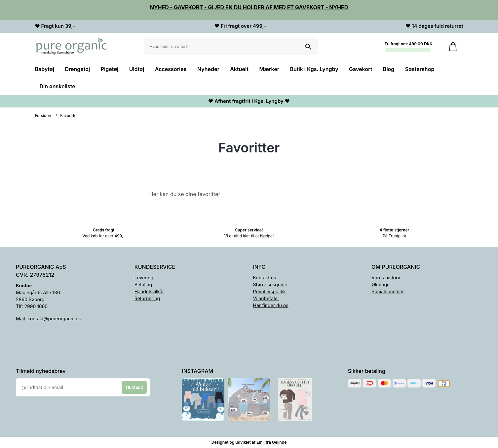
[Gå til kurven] (453, 47)
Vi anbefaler (266, 298)
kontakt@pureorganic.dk (54, 319)
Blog (389, 69)
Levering (144, 278)
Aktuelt (239, 69)
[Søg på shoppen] (308, 47)
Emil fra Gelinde (271, 442)
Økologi (380, 285)
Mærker (269, 69)
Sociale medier (388, 291)
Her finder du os (271, 305)
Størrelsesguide (270, 285)
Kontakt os (265, 278)
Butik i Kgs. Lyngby (314, 69)
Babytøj (45, 69)
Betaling (143, 285)
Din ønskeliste (57, 86)
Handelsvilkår (149, 291)
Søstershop (420, 69)
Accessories (171, 69)
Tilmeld (134, 387)
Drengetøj (78, 69)
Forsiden (43, 116)
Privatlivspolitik (269, 291)
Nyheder (208, 69)
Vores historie (386, 278)
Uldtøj (137, 69)
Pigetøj (110, 69)
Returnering (147, 298)
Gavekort (361, 69)
